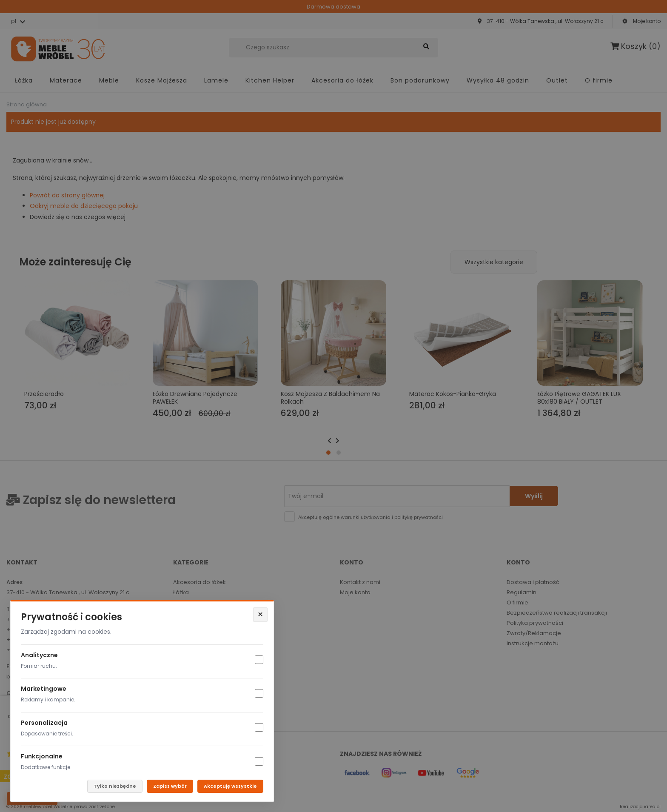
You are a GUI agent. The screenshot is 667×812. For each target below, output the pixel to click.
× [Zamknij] (260, 614)
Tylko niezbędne (115, 786)
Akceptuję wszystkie (230, 786)
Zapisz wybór (170, 786)
